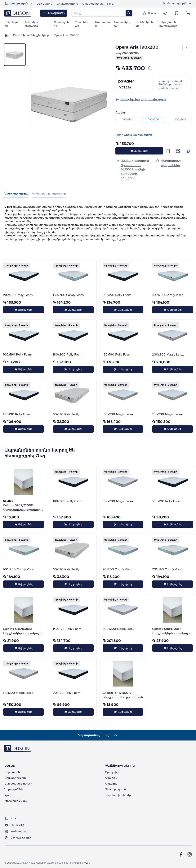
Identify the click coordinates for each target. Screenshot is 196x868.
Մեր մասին (45, 4)
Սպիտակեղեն (122, 24)
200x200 (180, 119)
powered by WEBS (80, 863)
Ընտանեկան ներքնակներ (31, 35)
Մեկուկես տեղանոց (32, 24)
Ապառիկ (111, 784)
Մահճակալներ (144, 24)
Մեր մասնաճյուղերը (18, 784)
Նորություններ (14, 789)
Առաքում (111, 778)
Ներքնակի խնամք (118, 795)
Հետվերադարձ (116, 789)
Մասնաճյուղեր (93, 4)
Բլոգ (110, 4)
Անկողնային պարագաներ (168, 24)
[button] (69, 102)
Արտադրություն (67, 4)
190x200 (154, 119)
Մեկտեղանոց (12, 24)
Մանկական (102, 24)
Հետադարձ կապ (16, 801)
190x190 (127, 119)
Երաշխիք (112, 772)
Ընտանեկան (82, 24)
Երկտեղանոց (61, 24)
